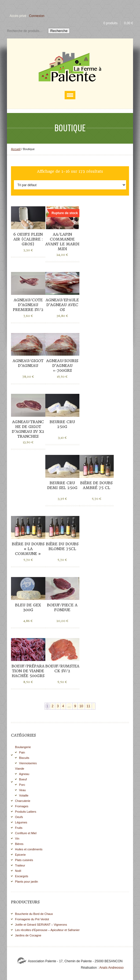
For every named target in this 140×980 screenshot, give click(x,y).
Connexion (37, 16)
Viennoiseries (28, 763)
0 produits (110, 23)
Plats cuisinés (24, 860)
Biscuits (24, 758)
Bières (19, 844)
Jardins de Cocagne (28, 935)
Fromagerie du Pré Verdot (32, 919)
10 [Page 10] (81, 706)
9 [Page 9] (75, 706)
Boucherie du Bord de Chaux (34, 914)
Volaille (24, 795)
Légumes (21, 822)
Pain (22, 752)
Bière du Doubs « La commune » (28, 549)
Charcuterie (23, 801)
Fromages (22, 806)
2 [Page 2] (53, 706)
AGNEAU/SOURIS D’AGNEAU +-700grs (62, 366)
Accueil (16, 149)
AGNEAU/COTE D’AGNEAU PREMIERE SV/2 (28, 305)
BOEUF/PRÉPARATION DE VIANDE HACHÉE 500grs (28, 671)
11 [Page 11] (88, 706)
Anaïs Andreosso (111, 968)
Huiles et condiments (29, 849)
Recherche (59, 31)
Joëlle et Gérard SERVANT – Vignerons (41, 925)
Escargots (22, 876)
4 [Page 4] (63, 706)
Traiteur (20, 865)
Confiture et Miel (26, 833)
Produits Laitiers (26, 812)
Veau (22, 790)
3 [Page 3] (58, 706)
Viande (20, 769)
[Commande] (70, 185)
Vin (17, 839)
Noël (18, 871)
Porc (22, 785)
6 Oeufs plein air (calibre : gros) (28, 239)
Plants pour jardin (27, 882)
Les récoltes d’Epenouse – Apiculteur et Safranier (47, 930)
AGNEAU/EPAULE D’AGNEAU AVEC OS (62, 305)
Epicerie (20, 855)
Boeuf (23, 779)
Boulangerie (23, 747)
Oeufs (19, 817)
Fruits (19, 828)
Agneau (24, 774)
